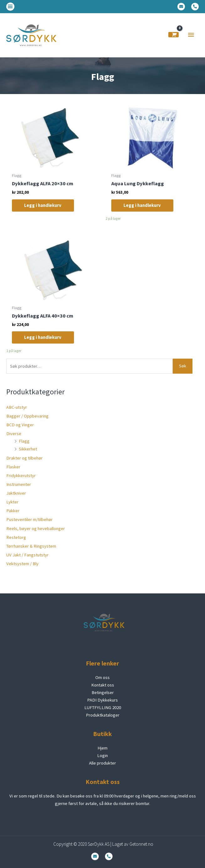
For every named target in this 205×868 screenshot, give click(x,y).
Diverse (14, 434)
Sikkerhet (28, 449)
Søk (183, 366)
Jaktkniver (16, 493)
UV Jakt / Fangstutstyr (27, 555)
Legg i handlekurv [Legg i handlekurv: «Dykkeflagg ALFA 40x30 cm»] (43, 338)
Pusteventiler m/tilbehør (29, 520)
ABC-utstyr (17, 407)
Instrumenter (19, 484)
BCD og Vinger (20, 425)
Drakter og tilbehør (24, 458)
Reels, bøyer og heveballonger (36, 529)
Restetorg (16, 537)
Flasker (13, 467)
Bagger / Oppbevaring (27, 416)
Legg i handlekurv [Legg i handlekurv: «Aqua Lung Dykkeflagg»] (142, 205)
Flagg (24, 441)
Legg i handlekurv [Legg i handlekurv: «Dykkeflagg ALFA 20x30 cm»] (43, 205)
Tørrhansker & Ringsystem (31, 546)
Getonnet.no (141, 844)
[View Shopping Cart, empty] (173, 35)
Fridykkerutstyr (21, 476)
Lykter (12, 502)
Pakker (13, 511)
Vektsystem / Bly (22, 564)
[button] (10, 7)
